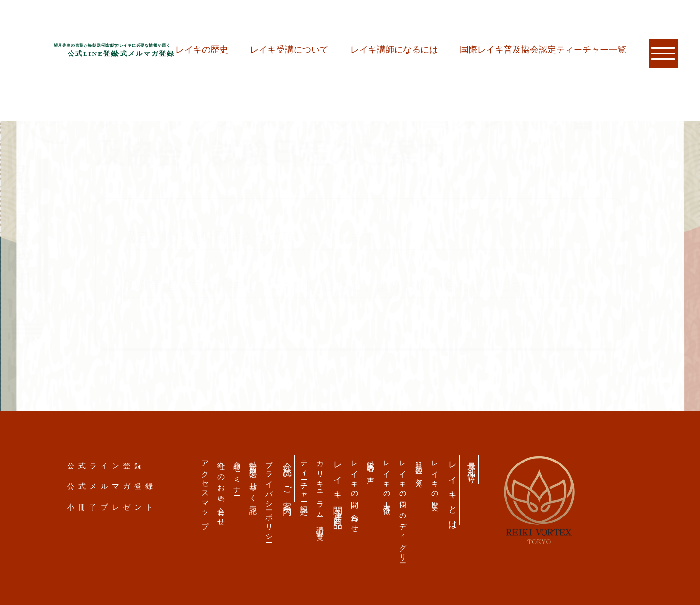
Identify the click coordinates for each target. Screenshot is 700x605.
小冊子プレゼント (112, 507)
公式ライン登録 (106, 466)
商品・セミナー (237, 474)
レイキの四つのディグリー (403, 508)
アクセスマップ (205, 491)
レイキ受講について (289, 50)
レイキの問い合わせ (355, 493)
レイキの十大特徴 (387, 480)
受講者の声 (371, 464)
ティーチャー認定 (305, 480)
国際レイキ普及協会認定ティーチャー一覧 (543, 50)
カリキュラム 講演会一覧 (321, 493)
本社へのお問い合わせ (221, 490)
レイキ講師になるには (394, 50)
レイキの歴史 (202, 50)
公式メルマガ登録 (112, 486)
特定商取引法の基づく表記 (254, 479)
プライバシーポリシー (270, 498)
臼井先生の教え (419, 470)
